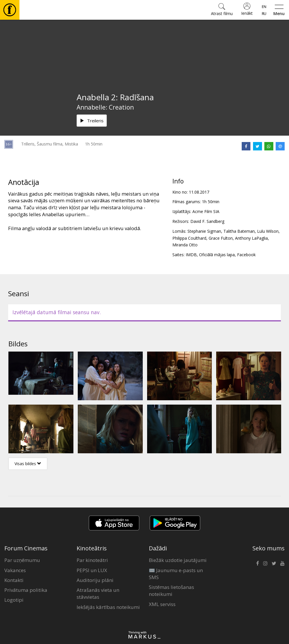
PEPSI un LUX (92, 570)
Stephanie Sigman (204, 231)
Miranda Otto (185, 245)
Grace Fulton (221, 238)
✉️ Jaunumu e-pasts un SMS (176, 574)
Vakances (15, 570)
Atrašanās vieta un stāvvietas (98, 593)
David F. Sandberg (207, 221)
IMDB (191, 255)
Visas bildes (28, 464)
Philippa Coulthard (189, 238)
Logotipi (14, 600)
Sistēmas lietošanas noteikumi (171, 591)
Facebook (246, 255)
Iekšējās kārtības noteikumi (108, 607)
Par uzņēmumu (22, 560)
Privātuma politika (26, 590)
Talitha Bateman (239, 231)
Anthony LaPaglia (251, 238)
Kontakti (14, 580)
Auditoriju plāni (95, 580)
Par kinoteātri (92, 560)
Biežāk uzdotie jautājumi (178, 560)
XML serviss (162, 604)
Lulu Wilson (268, 231)
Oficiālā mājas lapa (217, 255)
